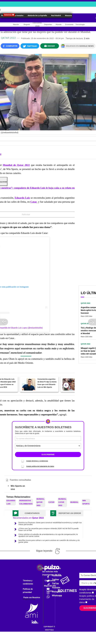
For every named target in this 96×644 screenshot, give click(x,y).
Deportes (48, 24)
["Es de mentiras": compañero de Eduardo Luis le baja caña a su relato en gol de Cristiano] (69, 384)
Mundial (74, 502)
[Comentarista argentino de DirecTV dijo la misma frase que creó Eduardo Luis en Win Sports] (29, 384)
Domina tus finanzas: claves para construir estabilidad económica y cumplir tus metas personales (50, 523)
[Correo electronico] (48, 438)
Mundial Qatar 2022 (41, 502)
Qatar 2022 (8, 38)
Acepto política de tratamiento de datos (40, 466)
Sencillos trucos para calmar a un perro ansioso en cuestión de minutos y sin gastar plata (49, 541)
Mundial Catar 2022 (62, 502)
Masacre (68, 15)
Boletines (8, 15)
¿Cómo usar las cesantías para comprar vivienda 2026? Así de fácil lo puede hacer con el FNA (48, 529)
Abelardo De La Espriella (37, 15)
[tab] (29, 513)
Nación (16, 24)
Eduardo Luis (22, 198)
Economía (69, 24)
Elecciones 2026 (37, 24)
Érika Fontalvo (18, 15)
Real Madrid (56, 15)
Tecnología (80, 24)
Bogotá (27, 24)
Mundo (59, 24)
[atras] (66, 385)
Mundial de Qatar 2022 (16, 165)
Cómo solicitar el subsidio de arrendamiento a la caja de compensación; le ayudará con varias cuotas (48, 535)
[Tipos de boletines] (48, 446)
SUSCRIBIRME (48, 455)
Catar (34, 202)
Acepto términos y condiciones (37, 461)
